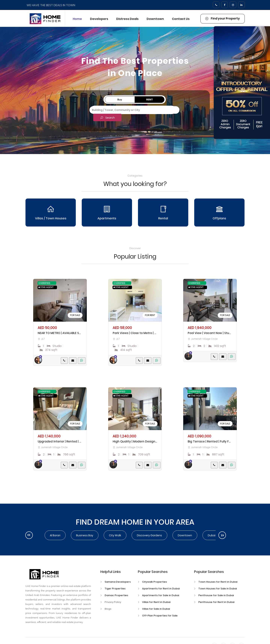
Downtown (155, 19)
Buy (120, 100)
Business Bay (85, 535)
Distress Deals (127, 19)
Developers (99, 19)
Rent (150, 100)
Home (77, 19)
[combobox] (134, 110)
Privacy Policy (113, 602)
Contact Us (181, 19)
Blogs (108, 609)
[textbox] (134, 109)
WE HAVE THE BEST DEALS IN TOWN (51, 5)
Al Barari (55, 535)
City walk (115, 535)
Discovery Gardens (149, 535)
